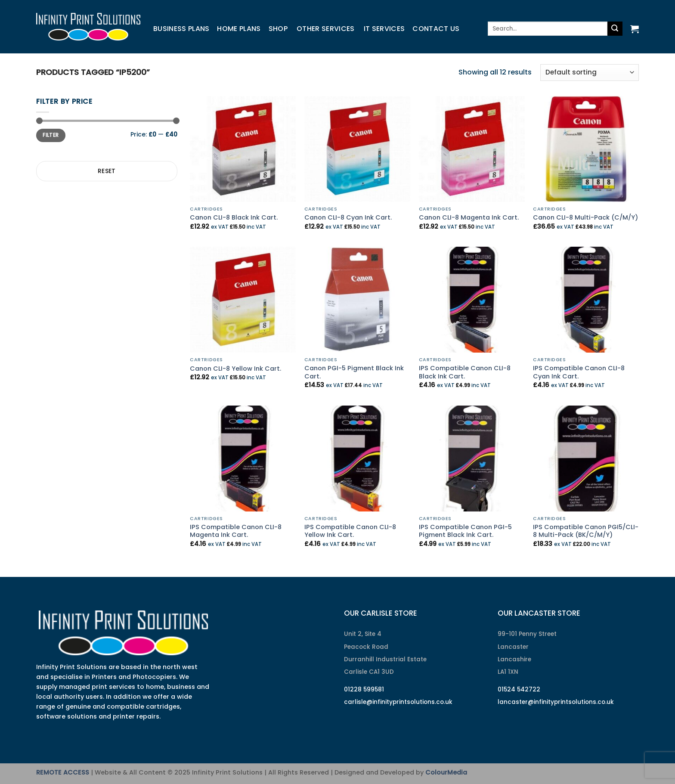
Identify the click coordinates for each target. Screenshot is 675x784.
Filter (51, 135)
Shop (278, 29)
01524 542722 (519, 689)
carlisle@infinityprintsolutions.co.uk (398, 702)
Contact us (436, 29)
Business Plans (181, 29)
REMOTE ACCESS (63, 772)
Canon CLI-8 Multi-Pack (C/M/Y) (585, 218)
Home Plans (239, 29)
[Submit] (615, 29)
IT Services (384, 29)
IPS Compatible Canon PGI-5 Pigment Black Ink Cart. (465, 531)
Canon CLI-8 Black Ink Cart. (234, 218)
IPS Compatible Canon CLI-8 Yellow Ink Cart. (350, 531)
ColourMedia (446, 772)
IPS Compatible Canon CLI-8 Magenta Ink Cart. (236, 531)
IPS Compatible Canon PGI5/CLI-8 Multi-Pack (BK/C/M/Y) (586, 531)
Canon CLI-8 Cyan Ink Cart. (348, 218)
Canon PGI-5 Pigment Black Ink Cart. (354, 372)
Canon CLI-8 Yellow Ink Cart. (235, 369)
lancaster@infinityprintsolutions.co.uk (556, 702)
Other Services (325, 29)
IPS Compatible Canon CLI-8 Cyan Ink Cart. (579, 372)
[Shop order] (590, 73)
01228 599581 (364, 689)
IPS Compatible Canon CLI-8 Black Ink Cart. (465, 372)
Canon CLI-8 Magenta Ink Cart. (469, 218)
